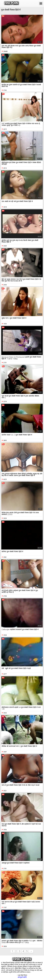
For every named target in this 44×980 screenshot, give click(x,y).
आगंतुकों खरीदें (22, 977)
